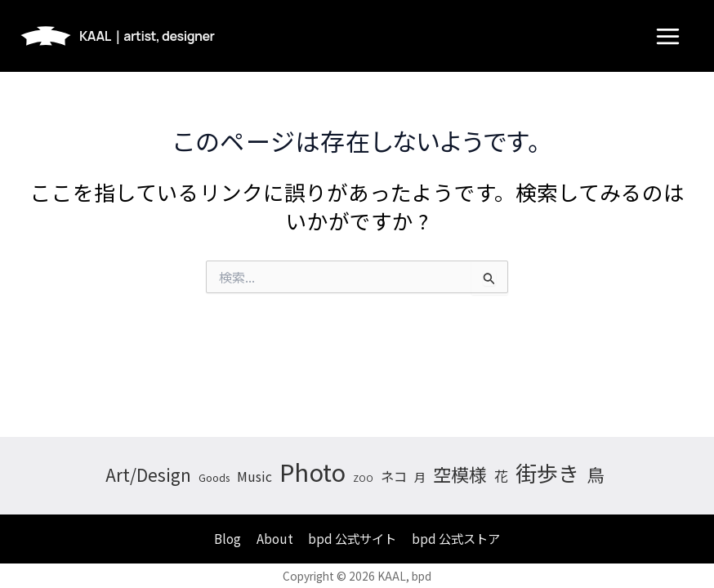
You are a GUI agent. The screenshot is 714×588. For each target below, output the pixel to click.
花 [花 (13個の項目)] (501, 476)
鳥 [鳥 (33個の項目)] (596, 474)
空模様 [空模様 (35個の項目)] (460, 474)
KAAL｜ (147, 36)
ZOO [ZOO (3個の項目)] (363, 478)
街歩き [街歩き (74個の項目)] (547, 472)
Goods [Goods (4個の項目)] (214, 477)
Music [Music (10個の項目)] (254, 477)
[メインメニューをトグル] (668, 36)
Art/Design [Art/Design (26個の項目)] (148, 474)
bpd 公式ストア (456, 538)
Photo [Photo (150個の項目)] (312, 471)
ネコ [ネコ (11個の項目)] (394, 476)
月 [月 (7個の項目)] (420, 477)
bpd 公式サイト (352, 538)
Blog (228, 538)
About (275, 538)
